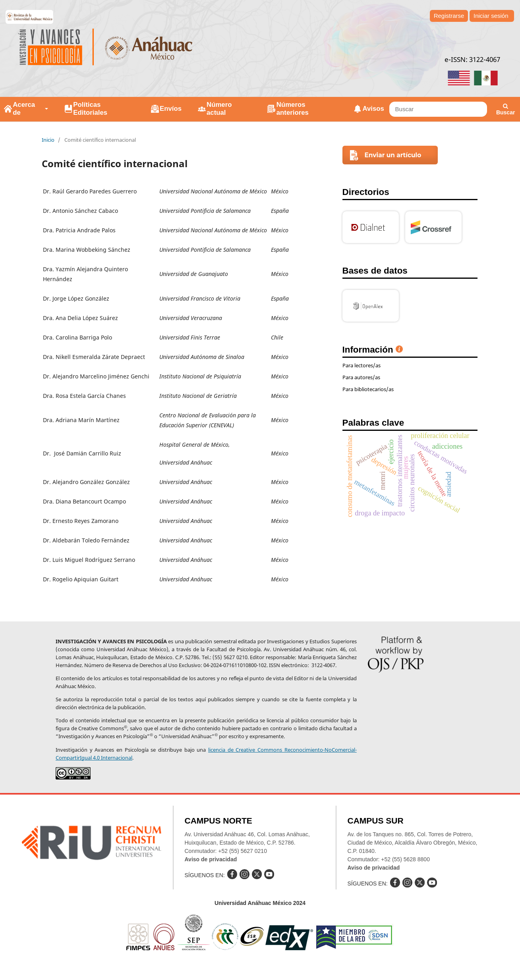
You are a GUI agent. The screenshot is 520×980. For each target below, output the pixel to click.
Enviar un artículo (393, 155)
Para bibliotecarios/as (368, 389)
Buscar (506, 109)
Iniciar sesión (491, 16)
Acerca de (24, 109)
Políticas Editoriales (90, 109)
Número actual (219, 109)
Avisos (373, 109)
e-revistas (30, 17)
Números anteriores (293, 109)
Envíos (171, 109)
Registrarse (449, 16)
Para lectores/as (361, 365)
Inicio (48, 140)
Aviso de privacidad (211, 859)
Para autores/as (361, 377)
